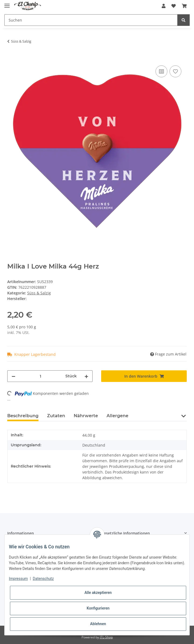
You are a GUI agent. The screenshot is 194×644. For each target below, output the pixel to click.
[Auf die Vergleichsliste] (161, 71)
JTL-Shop (106, 637)
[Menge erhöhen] (86, 376)
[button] (164, 6)
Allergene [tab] (117, 416)
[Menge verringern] (13, 376)
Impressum (18, 579)
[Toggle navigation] (7, 3)
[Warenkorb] (184, 6)
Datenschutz (43, 579)
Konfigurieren (98, 608)
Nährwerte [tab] (86, 416)
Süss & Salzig (39, 293)
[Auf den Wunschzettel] (175, 71)
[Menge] (40, 376)
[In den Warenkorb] (12, 58)
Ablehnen (98, 624)
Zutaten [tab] (56, 416)
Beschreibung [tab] (23, 416)
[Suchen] (91, 20)
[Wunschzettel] (174, 6)
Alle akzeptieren (98, 593)
